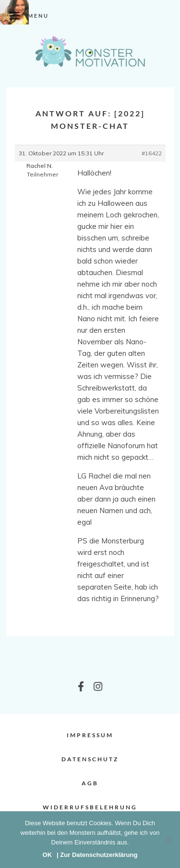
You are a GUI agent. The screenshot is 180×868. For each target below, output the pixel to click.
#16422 (152, 153)
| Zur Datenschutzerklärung (97, 855)
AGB (90, 783)
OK (48, 855)
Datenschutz (90, 759)
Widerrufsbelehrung (90, 807)
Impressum (90, 735)
